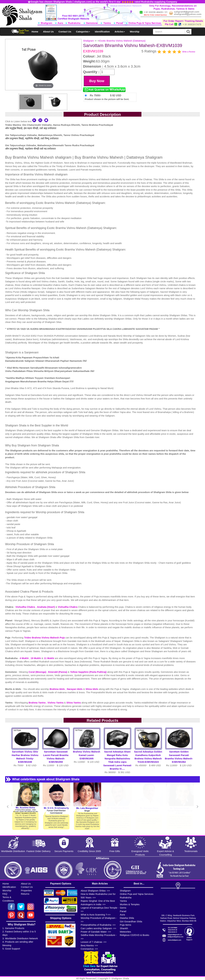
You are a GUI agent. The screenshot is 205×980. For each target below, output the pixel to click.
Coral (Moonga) (38, 672)
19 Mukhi (36, 658)
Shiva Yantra (74, 703)
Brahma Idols (58, 689)
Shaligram (88, 41)
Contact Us (65, 32)
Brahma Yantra (37, 703)
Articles (120, 32)
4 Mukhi (25, 658)
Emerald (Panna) (58, 672)
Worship (135, 32)
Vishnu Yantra (56, 703)
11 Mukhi (49, 658)
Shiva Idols (92, 689)
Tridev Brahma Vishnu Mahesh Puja (45, 638)
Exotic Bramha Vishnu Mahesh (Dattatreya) (122, 41)
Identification (102, 32)
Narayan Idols (75, 689)
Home (35, 32)
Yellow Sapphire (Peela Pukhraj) (89, 672)
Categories (83, 32)
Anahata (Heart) (46, 607)
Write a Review (189, 52)
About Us (48, 32)
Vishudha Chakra (25, 607)
